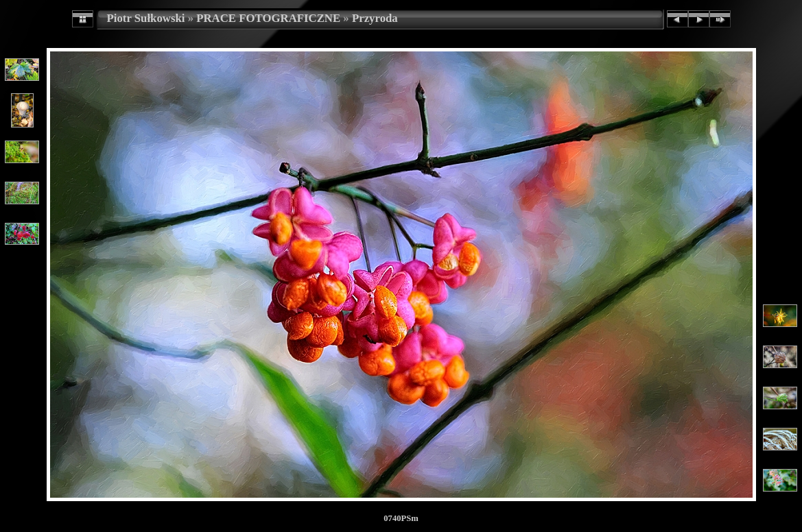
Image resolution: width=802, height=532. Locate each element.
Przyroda (375, 18)
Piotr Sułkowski (146, 18)
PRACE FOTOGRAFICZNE (268, 18)
